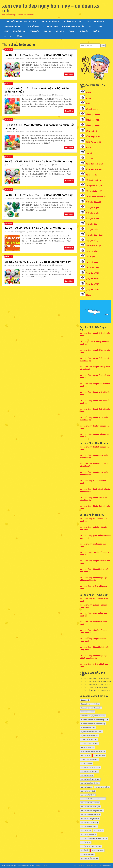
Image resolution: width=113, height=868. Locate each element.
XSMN (88, 98)
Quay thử (8, 36)
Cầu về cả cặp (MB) (94, 191)
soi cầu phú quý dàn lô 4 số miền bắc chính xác (95, 427)
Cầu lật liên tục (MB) (95, 186)
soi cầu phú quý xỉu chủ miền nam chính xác (93, 520)
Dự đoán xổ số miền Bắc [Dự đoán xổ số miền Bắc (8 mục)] (90, 744)
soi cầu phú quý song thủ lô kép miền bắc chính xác (95, 368)
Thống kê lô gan (92, 208)
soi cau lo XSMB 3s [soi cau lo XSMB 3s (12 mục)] (88, 795)
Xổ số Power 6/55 (93, 142)
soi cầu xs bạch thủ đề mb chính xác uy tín (96, 684)
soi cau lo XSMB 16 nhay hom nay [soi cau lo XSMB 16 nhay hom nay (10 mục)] (93, 799)
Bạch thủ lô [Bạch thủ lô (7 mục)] (85, 700)
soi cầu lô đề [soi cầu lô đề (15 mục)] (98, 831)
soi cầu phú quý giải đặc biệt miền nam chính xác (93, 528)
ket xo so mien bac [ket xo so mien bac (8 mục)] (88, 747)
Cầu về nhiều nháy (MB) (96, 197)
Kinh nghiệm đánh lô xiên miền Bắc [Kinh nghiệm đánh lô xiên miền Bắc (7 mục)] (93, 751)
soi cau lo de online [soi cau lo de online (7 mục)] (102, 787)
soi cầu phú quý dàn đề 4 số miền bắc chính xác (95, 393)
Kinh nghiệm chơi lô (50, 26)
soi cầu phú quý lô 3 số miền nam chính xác (93, 587)
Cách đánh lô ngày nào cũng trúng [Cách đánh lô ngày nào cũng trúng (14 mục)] (93, 716)
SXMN (100, 26)
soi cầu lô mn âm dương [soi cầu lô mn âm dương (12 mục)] (89, 823)
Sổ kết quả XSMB (93, 115)
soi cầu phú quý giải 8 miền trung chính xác (93, 615)
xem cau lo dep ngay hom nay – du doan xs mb (51, 8)
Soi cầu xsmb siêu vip (50, 21)
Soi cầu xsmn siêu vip (12, 26)
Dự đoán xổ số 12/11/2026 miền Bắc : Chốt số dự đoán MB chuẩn (37, 90)
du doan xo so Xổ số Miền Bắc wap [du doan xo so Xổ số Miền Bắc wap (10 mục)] (93, 724)
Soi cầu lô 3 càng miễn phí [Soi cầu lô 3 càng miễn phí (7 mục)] (90, 819)
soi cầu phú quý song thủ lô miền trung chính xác (93, 640)
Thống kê (83, 31)
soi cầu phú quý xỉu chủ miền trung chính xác (94, 600)
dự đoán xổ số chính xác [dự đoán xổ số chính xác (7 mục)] (90, 736)
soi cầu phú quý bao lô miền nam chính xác (93, 545)
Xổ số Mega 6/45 (93, 136)
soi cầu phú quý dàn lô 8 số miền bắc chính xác (95, 448)
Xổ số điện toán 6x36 (95, 164)
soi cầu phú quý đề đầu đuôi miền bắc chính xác (95, 507)
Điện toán (59, 31)
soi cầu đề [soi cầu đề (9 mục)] (85, 850)
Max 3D (89, 147)
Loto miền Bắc (92, 257)
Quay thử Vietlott (93, 290)
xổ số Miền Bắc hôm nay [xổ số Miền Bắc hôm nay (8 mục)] (90, 858)
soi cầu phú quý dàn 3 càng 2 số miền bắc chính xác (95, 490)
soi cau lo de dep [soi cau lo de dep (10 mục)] (87, 775)
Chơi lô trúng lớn (32, 26)
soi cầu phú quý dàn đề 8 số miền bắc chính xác (95, 410)
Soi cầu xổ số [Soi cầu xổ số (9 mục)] (86, 842)
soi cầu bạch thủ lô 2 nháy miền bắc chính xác (94, 343)
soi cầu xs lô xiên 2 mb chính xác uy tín (95, 687)
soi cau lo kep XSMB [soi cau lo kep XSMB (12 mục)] (88, 791)
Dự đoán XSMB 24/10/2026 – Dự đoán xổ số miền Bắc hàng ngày (39, 126)
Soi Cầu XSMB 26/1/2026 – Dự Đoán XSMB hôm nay (39, 55)
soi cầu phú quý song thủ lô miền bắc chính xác (95, 351)
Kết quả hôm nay (93, 109)
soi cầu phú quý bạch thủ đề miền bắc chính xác (95, 376)
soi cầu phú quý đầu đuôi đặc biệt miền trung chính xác (93, 657)
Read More (69, 74)
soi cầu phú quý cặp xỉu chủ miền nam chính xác (95, 554)
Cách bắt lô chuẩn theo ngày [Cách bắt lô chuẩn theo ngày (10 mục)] (91, 708)
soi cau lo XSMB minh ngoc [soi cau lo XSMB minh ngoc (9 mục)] (91, 807)
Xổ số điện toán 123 (94, 169)
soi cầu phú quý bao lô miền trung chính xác (93, 623)
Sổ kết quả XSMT (93, 126)
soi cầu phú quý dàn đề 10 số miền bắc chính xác (94, 419)
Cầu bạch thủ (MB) (94, 180)
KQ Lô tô (96, 31)
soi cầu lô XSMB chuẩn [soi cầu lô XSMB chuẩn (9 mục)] (89, 827)
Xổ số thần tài (91, 175)
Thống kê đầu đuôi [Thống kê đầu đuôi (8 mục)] (88, 854)
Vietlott (47, 31)
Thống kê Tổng (92, 240)
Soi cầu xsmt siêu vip (95, 21)
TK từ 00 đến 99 (93, 251)
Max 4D (89, 153)
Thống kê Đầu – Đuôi (94, 235)
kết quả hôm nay (19, 31)
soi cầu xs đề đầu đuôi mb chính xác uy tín (96, 690)
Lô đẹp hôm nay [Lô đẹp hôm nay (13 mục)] (99, 755)
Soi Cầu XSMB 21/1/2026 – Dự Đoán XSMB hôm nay (39, 195)
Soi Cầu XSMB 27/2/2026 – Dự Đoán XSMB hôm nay (39, 228)
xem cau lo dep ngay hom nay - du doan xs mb (24, 58)
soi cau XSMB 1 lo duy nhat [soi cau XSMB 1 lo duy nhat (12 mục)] (91, 815)
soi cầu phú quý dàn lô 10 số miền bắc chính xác (94, 499)
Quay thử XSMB (92, 273)
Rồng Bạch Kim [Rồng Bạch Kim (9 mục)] (86, 763)
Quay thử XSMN (92, 279)
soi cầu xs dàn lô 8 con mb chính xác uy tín (96, 681)
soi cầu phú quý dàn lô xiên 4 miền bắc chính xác (94, 473)
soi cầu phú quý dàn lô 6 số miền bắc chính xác (95, 436)
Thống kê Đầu (91, 224)
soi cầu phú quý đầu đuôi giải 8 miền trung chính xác (94, 648)
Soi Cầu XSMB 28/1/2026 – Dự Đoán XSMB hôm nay (39, 161)
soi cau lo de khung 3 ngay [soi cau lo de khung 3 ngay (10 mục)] (90, 779)
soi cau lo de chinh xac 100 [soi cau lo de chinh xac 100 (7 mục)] (90, 767)
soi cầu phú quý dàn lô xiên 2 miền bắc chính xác (94, 457)
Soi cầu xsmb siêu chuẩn (72, 21)
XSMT (88, 104)
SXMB (91, 26)
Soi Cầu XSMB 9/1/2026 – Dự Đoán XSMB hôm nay (38, 262)
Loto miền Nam (92, 262)
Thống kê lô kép (92, 219)
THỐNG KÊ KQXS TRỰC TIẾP (73, 26)
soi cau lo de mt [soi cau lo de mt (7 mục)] (87, 787)
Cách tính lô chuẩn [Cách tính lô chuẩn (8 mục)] (88, 712)
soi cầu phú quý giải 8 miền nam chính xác (95, 537)
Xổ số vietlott (91, 131)
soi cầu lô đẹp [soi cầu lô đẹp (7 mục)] (86, 831)
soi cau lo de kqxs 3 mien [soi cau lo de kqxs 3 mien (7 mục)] (90, 783)
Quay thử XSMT (92, 284)
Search (103, 46)
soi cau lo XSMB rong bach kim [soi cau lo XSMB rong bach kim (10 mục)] (92, 811)
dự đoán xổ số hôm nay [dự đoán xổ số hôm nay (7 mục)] (89, 740)
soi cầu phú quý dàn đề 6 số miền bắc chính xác (95, 402)
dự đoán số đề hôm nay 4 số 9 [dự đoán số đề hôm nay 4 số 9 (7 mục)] (92, 732)
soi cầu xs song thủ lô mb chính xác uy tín (96, 678)
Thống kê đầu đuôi (93, 202)
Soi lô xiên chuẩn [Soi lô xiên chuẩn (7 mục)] (97, 850)
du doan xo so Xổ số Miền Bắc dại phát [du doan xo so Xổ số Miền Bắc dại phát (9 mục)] (95, 720)
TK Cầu (71, 31)
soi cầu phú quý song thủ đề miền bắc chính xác (95, 385)
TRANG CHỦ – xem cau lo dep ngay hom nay (21, 21)
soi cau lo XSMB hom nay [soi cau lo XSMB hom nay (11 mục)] (90, 803)
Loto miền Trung (93, 268)
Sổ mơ (19, 36)
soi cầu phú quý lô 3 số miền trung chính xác (94, 665)
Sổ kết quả (34, 31)
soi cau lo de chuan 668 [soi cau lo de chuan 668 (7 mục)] (89, 771)
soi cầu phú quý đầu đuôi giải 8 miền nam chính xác (94, 570)
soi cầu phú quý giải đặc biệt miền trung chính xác (93, 606)
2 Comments (59, 58)
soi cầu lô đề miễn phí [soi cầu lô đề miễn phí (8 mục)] (89, 834)
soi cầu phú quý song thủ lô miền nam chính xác (95, 562)
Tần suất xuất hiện (93, 246)
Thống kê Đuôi (92, 229)
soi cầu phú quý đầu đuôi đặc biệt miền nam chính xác (93, 579)
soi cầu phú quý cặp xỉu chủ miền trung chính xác (93, 631)
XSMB (88, 93)
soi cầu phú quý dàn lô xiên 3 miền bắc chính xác (94, 465)
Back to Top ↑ (106, 866)
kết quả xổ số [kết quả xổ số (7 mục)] (86, 755)
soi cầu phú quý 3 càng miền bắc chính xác (93, 482)
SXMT (7, 31)
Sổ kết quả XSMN (93, 120)
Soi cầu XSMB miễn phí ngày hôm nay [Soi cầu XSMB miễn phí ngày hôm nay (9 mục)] (94, 838)
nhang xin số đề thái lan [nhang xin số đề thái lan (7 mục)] (89, 759)
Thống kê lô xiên (92, 213)
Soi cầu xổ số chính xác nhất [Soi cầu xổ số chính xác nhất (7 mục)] (91, 846)
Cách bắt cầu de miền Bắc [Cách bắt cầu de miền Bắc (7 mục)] (90, 704)
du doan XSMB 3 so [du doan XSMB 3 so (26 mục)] (88, 728)
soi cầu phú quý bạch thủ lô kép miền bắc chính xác (95, 360)
